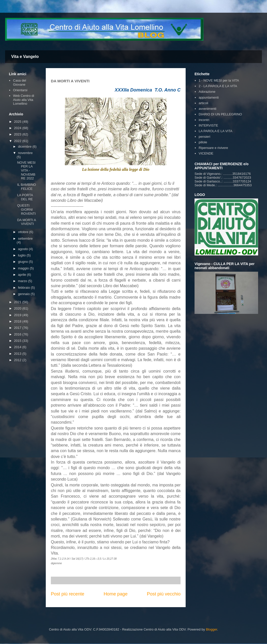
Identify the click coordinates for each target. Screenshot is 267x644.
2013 (18, 354)
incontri (204, 120)
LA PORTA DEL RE (25, 197)
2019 (18, 315)
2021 (18, 302)
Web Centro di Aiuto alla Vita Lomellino (24, 100)
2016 (18, 334)
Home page (115, 594)
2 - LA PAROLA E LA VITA (218, 86)
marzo (23, 281)
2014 (18, 347)
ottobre (24, 232)
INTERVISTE (208, 125)
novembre (25, 153)
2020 (18, 308)
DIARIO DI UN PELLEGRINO (220, 114)
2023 (18, 134)
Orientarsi (20, 90)
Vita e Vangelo (25, 57)
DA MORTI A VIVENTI (26, 222)
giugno (24, 262)
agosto (24, 249)
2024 (18, 128)
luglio (22, 255)
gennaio (24, 294)
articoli (203, 103)
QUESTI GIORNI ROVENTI (26, 209)
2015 (18, 341)
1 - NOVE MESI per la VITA (219, 80)
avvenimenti (207, 109)
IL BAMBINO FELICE (26, 187)
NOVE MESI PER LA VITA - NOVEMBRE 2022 (26, 170)
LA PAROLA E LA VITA (215, 131)
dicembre (25, 147)
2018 (18, 321)
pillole (203, 142)
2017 (18, 328)
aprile (23, 275)
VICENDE (206, 153)
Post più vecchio (164, 594)
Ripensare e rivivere (213, 148)
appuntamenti (209, 97)
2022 (18, 141)
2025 (18, 122)
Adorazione (207, 92)
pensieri (204, 137)
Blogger (212, 629)
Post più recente (68, 594)
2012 (18, 360)
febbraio (25, 288)
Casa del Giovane (19, 82)
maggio (24, 268)
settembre (25, 239)
